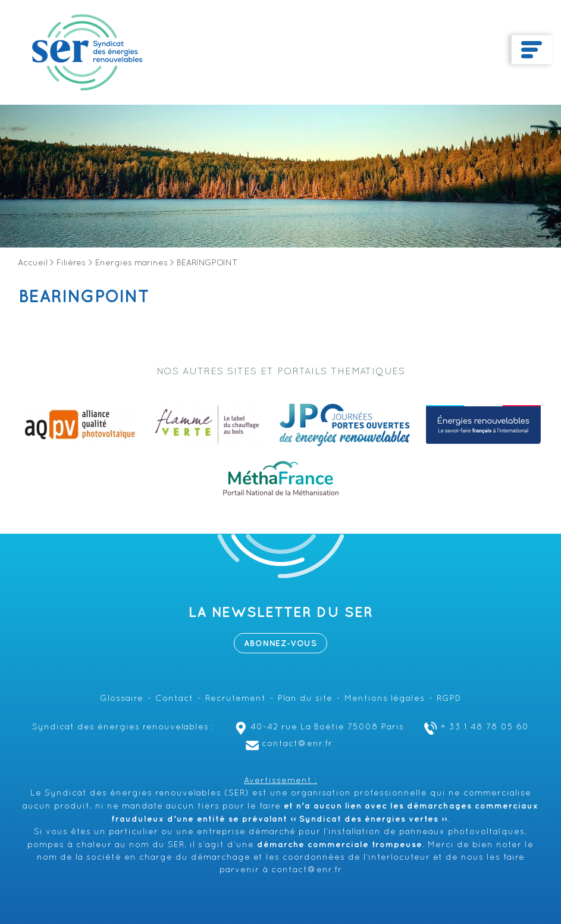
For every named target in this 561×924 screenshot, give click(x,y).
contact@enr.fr (288, 744)
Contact (174, 699)
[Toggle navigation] (532, 50)
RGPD (449, 699)
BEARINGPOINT (84, 297)
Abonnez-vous (280, 643)
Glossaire (122, 699)
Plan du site (305, 699)
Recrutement (236, 699)
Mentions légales (385, 699)
